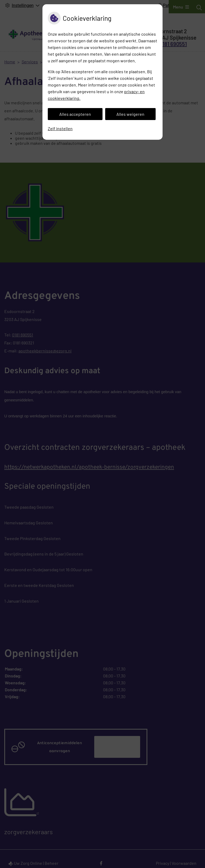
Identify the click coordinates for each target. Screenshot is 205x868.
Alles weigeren (130, 114)
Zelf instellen (60, 128)
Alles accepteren (75, 114)
